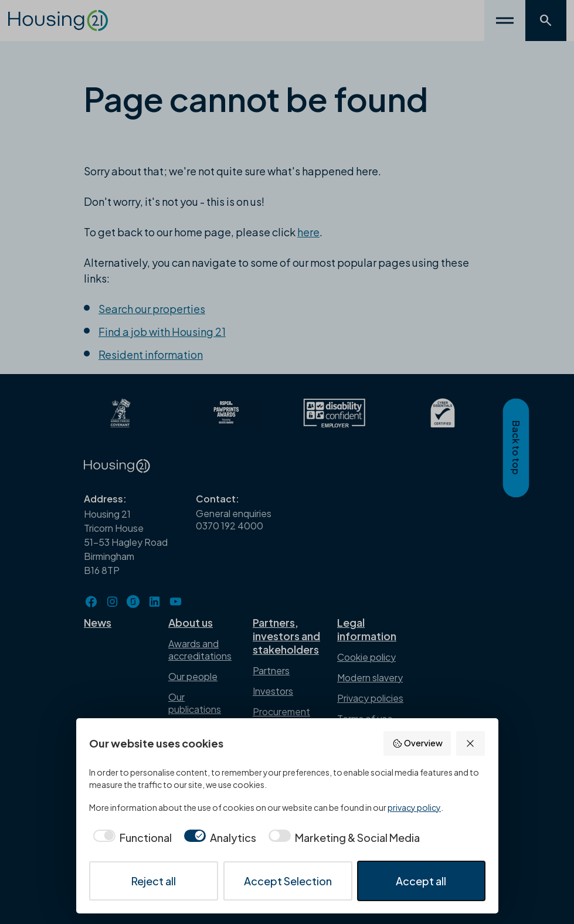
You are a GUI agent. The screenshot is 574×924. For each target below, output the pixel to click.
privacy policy (414, 807)
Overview (417, 743)
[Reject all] (471, 743)
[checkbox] (130, 838)
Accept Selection (288, 881)
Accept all (421, 881)
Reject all (154, 881)
